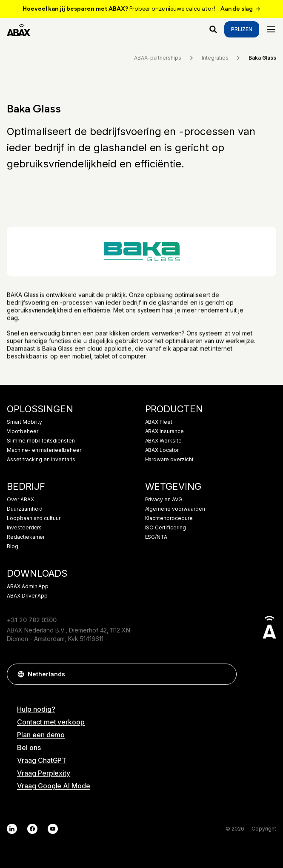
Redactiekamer (26, 537)
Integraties (222, 58)
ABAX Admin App (28, 586)
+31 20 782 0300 (32, 620)
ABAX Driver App (27, 596)
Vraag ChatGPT (42, 760)
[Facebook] (32, 829)
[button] (226, 674)
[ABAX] (19, 29)
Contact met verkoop (51, 722)
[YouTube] (53, 829)
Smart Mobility (24, 422)
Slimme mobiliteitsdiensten (41, 441)
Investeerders (24, 528)
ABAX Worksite (163, 441)
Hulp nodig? (36, 709)
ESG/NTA (156, 537)
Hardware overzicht (169, 460)
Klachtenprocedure (169, 518)
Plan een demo (41, 735)
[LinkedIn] (12, 829)
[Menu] (271, 29)
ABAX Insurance (164, 431)
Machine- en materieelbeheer (44, 450)
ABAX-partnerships (164, 58)
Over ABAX (20, 500)
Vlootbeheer (22, 431)
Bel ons (29, 747)
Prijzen (242, 29)
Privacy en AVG (164, 500)
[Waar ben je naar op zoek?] (213, 29)
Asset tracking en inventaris (41, 460)
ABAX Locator (162, 450)
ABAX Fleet (159, 422)
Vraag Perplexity (44, 773)
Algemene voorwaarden (175, 509)
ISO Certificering (166, 528)
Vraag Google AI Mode (54, 786)
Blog (13, 546)
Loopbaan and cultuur (34, 518)
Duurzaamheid (25, 509)
